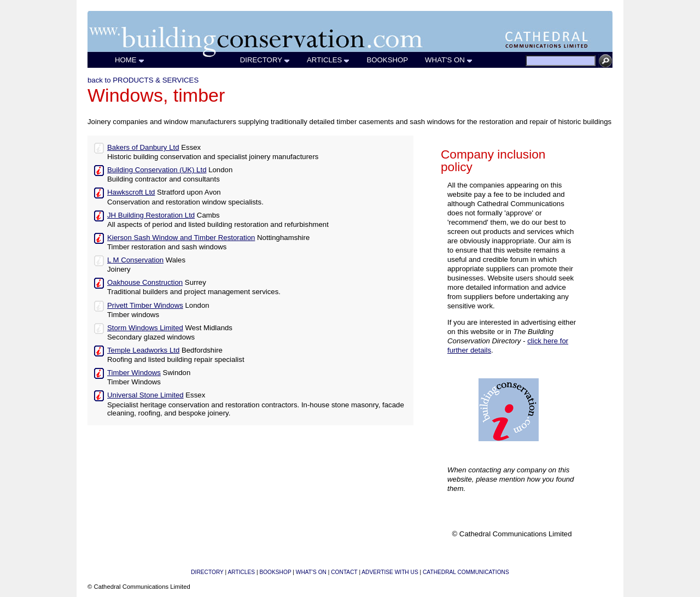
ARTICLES (328, 60)
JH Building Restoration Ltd (151, 215)
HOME (130, 60)
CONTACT (344, 572)
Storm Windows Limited (145, 328)
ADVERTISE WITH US (390, 572)
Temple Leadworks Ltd (143, 350)
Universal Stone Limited (145, 395)
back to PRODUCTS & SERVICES (143, 80)
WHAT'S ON (449, 60)
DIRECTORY (265, 60)
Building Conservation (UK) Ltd (157, 170)
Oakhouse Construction (145, 282)
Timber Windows (134, 373)
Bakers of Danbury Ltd (143, 147)
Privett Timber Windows (145, 305)
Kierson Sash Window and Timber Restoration (181, 238)
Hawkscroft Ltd (131, 192)
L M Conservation (135, 260)
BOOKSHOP (387, 60)
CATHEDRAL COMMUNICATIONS (466, 572)
